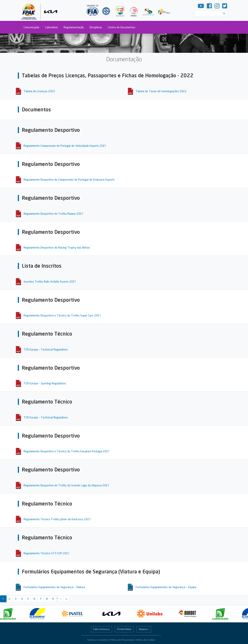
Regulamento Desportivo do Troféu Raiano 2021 (54, 214)
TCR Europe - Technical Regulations (46, 349)
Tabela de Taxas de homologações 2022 (161, 91)
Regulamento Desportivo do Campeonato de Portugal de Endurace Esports (69, 179)
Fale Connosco (101, 629)
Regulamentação (74, 27)
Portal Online (124, 629)
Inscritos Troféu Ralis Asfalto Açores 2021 (50, 281)
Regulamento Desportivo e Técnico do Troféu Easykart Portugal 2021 (67, 451)
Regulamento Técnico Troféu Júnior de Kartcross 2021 (57, 519)
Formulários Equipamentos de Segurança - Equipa (166, 587)
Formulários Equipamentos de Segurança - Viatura (54, 587)
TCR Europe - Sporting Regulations (45, 383)
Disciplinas (96, 27)
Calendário (51, 27)
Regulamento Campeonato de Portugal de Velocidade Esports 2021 (65, 146)
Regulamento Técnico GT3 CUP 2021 (47, 553)
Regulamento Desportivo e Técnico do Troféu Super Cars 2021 (62, 315)
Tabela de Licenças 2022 (39, 91)
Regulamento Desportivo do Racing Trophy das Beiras (57, 247)
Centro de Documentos (122, 27)
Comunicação (31, 27)
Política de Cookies (145, 640)
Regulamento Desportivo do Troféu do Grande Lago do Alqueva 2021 (66, 485)
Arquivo (143, 629)
